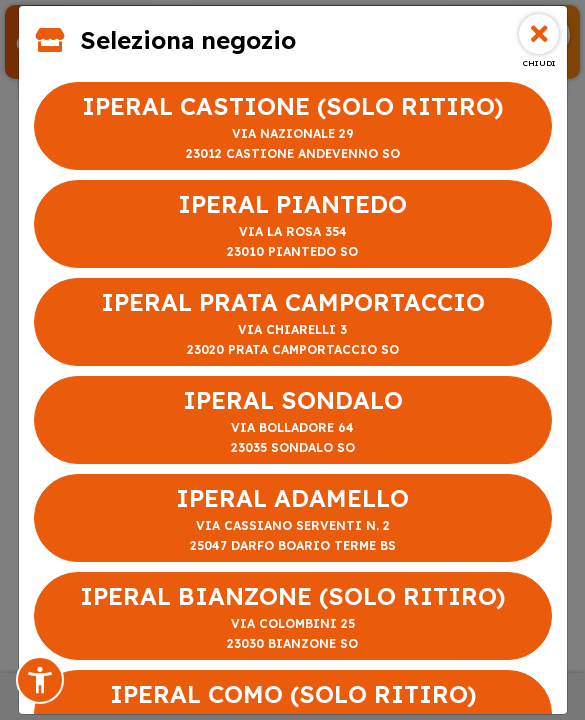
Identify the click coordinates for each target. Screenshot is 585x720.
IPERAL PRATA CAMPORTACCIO (293, 323)
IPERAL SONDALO (293, 421)
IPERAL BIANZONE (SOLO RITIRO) (293, 617)
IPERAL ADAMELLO (293, 519)
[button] (40, 680)
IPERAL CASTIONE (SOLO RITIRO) (293, 127)
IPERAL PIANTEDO (293, 225)
